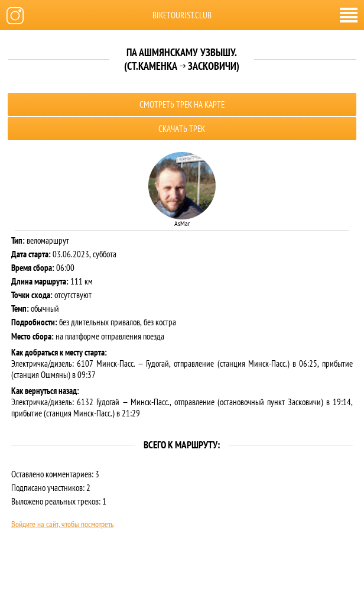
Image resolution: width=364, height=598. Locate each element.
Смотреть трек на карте (182, 104)
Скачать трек (182, 129)
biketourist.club (182, 15)
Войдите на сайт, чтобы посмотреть (62, 524)
